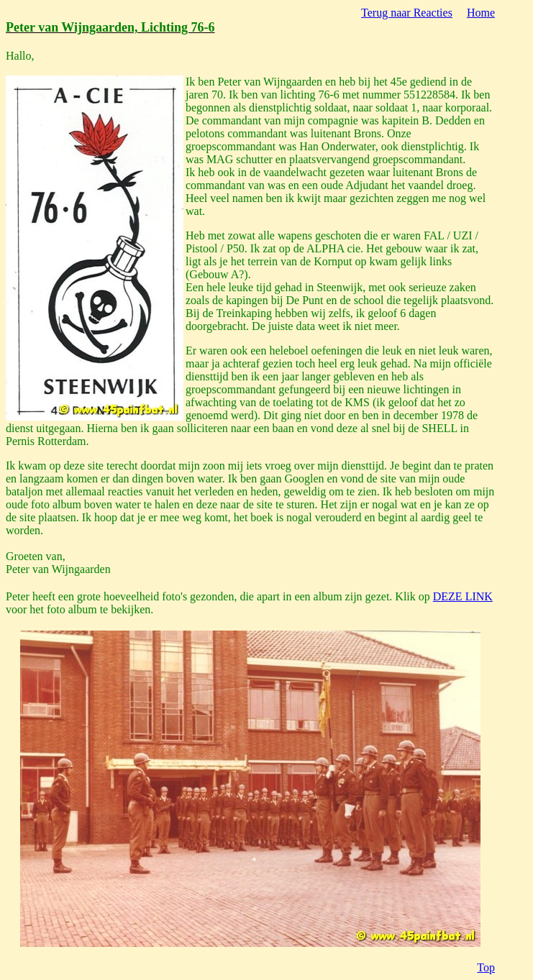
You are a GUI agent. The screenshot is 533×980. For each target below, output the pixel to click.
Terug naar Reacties (407, 13)
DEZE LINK (463, 596)
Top (486, 967)
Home (481, 13)
